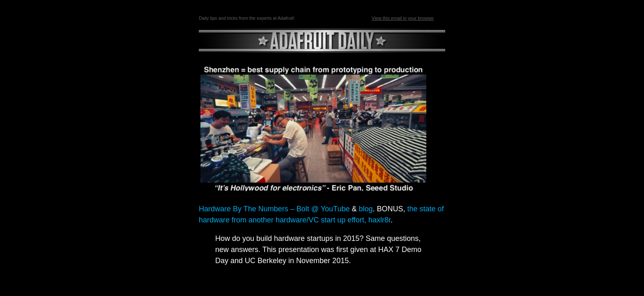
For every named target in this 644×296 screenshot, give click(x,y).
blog (366, 209)
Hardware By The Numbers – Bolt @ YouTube (274, 209)
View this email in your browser (403, 18)
